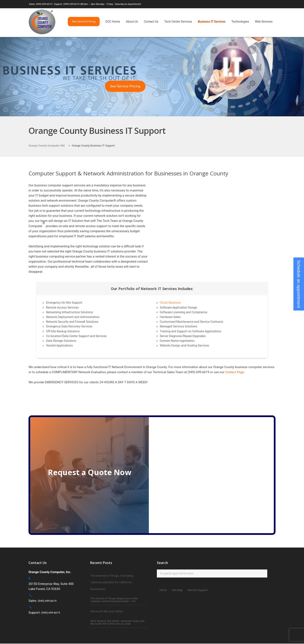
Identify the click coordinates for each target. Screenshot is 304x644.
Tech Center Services (178, 22)
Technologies (240, 22)
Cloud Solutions (165, 308)
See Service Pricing (125, 86)
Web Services (264, 22)
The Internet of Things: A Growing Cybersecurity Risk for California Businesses (112, 582)
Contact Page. (235, 372)
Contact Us (151, 22)
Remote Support (198, 590)
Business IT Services (212, 22)
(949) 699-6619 (44, 4)
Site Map (177, 590)
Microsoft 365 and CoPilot (107, 612)
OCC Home (113, 22)
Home (163, 590)
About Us (132, 22)
